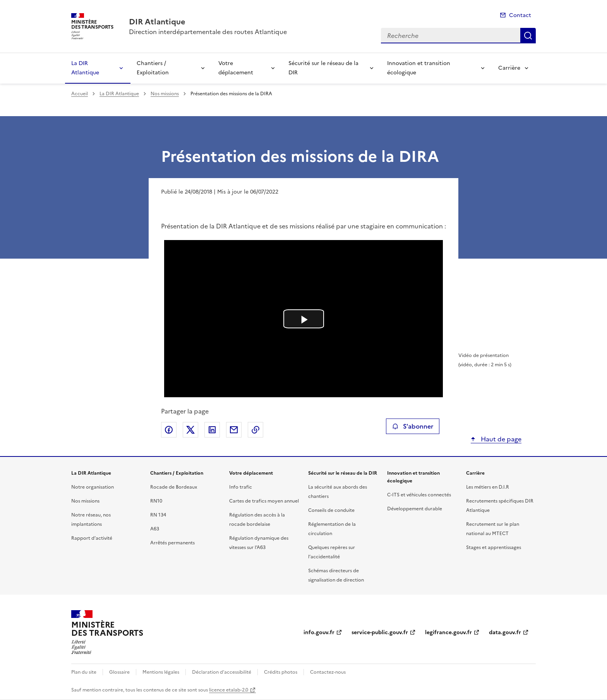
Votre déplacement (236, 68)
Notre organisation (93, 487)
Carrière (509, 68)
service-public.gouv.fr (380, 632)
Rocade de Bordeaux (174, 487)
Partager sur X (190, 430)
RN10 (156, 501)
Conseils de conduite (331, 510)
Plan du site (84, 672)
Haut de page (500, 439)
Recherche (528, 36)
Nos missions (165, 94)
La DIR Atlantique (85, 68)
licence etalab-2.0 (229, 690)
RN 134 (158, 515)
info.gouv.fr (319, 632)
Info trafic (241, 487)
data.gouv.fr (505, 632)
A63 (155, 529)
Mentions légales (161, 672)
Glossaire (119, 672)
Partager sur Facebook (169, 430)
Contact (520, 15)
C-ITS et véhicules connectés (419, 495)
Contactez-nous (328, 672)
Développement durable (415, 509)
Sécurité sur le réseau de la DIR (323, 68)
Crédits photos (281, 672)
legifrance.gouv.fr (448, 632)
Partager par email (234, 430)
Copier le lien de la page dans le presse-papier (255, 430)
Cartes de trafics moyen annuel (264, 501)
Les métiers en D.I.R (488, 487)
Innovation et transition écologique (419, 68)
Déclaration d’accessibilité (222, 672)
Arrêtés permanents (172, 543)
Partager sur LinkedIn (212, 430)
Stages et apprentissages (494, 547)
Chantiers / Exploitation (153, 68)
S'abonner (412, 426)
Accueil (80, 94)
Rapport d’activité (92, 538)
